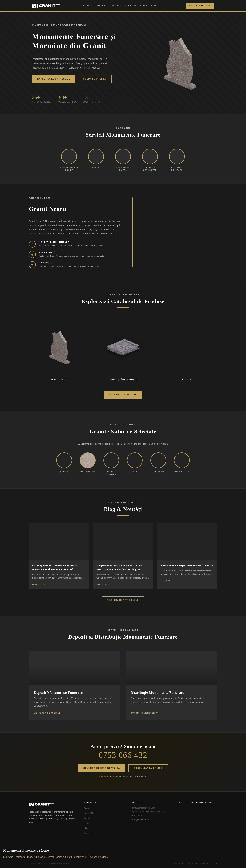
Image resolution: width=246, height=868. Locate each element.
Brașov (29, 857)
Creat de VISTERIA (209, 863)
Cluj (5, 857)
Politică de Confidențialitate (186, 863)
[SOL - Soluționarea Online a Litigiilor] (193, 821)
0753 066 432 (123, 755)
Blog (144, 6)
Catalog (115, 6)
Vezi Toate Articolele (123, 600)
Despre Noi (89, 813)
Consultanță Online (148, 768)
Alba (37, 857)
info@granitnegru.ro (140, 819)
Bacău (76, 857)
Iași (42, 857)
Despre (101, 6)
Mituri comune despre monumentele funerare (187, 566)
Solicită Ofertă (200, 6)
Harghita (103, 857)
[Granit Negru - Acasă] (53, 804)
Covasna (93, 857)
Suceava (49, 857)
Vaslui (84, 857)
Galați (69, 857)
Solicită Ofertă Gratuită (102, 768)
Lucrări (131, 6)
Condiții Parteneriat (145, 713)
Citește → (39, 584)
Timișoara (19, 857)
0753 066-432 (137, 815)
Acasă (87, 6)
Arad (11, 857)
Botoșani (60, 857)
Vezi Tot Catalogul (123, 395)
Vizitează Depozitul (47, 713)
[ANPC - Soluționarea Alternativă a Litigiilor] (193, 810)
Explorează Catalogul (54, 79)
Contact (157, 6)
